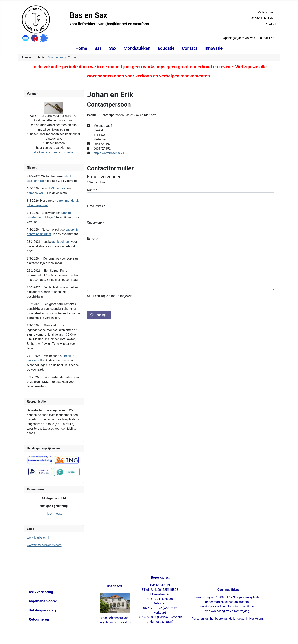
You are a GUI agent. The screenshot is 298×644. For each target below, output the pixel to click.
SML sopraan (58, 188)
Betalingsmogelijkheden (44, 610)
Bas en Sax (88, 15)
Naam (92, 190)
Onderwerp (96, 222)
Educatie (166, 48)
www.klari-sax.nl (38, 538)
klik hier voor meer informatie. (54, 152)
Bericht (93, 239)
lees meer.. (54, 514)
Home (81, 48)
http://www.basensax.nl (109, 153)
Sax (113, 48)
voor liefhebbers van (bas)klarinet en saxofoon (109, 24)
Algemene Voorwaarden (44, 601)
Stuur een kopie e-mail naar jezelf (109, 296)
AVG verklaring (41, 592)
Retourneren (39, 619)
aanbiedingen (61, 242)
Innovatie (214, 48)
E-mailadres (96, 206)
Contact (271, 24)
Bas (98, 48)
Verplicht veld (97, 182)
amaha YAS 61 (38, 193)
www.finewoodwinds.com (44, 545)
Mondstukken (137, 48)
